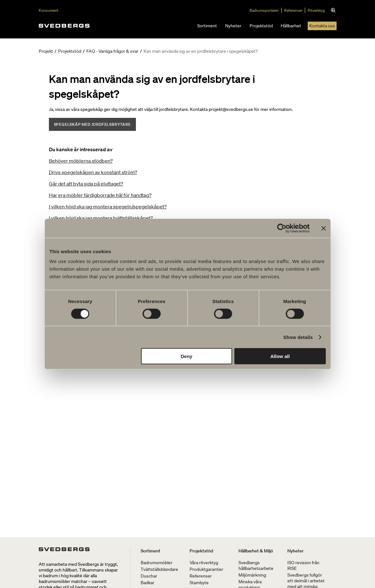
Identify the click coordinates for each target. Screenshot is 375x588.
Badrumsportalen (266, 10)
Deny (187, 356)
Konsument (49, 10)
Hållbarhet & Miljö (256, 551)
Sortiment (207, 26)
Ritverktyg (318, 10)
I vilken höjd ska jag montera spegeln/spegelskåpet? (108, 206)
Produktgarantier (206, 569)
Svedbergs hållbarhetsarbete (256, 565)
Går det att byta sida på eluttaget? (86, 184)
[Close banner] (324, 228)
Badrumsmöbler (157, 563)
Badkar (147, 583)
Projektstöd (261, 26)
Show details (298, 337)
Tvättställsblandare (159, 569)
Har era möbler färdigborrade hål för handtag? (100, 195)
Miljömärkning (252, 575)
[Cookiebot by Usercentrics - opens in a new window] (282, 228)
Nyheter (233, 26)
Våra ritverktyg (204, 563)
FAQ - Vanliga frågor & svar (112, 51)
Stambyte (199, 583)
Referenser (295, 10)
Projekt (46, 51)
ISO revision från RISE (303, 565)
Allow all (280, 356)
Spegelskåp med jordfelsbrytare (92, 124)
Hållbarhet (291, 26)
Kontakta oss (322, 26)
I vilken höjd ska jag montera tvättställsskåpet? (101, 218)
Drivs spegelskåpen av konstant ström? (93, 172)
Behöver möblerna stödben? (81, 161)
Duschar (149, 576)
